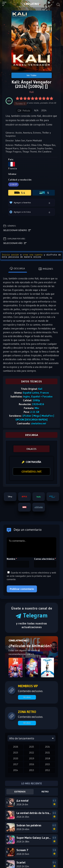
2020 (16, 758)
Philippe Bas (49, 145)
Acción (19, 133)
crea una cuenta (33, 255)
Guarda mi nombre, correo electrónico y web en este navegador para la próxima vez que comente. (31, 576)
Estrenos (20, 792)
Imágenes (46, 269)
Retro (45, 792)
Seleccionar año (15, 243)
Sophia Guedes (45, 148)
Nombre (12, 559)
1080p (13, 185)
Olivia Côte (37, 145)
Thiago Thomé (30, 152)
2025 (32, 747)
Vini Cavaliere (45, 152)
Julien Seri (20, 141)
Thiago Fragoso (13, 152)
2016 (32, 764)
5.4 (20, 193)
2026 (16, 747)
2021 (47, 753)
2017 (16, 764)
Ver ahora (27, 697)
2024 (47, 747)
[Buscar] (58, 5)
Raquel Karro (12, 148)
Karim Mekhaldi (34, 141)
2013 (32, 770)
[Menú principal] (6, 5)
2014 (16, 770)
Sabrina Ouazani (28, 148)
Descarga (17, 268)
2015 (47, 764)
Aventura (27, 133)
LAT (32, 4)
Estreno (37, 133)
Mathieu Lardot (22, 145)
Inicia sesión (10, 255)
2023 (16, 753)
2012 (47, 770)
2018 (48, 758)
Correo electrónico (45, 559)
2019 (32, 758)
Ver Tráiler (32, 75)
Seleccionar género (17, 230)
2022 (32, 753)
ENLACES (32, 449)
